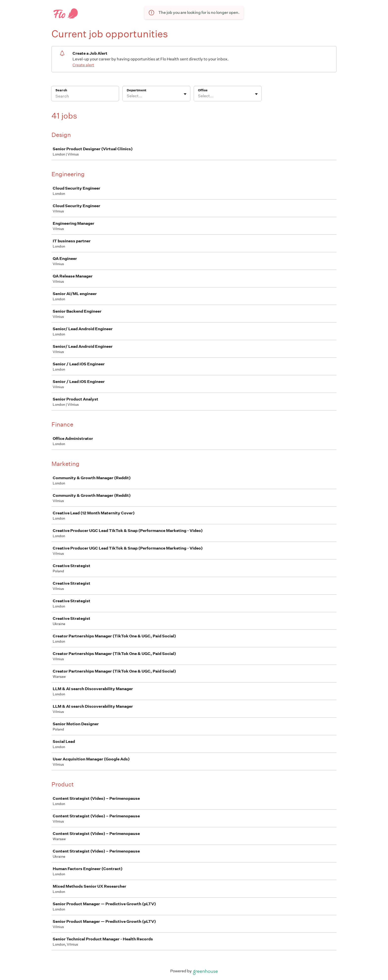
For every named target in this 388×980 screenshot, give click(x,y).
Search (61, 90)
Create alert (83, 65)
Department (136, 90)
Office (203, 90)
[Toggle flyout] (185, 94)
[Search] (85, 97)
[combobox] (127, 96)
